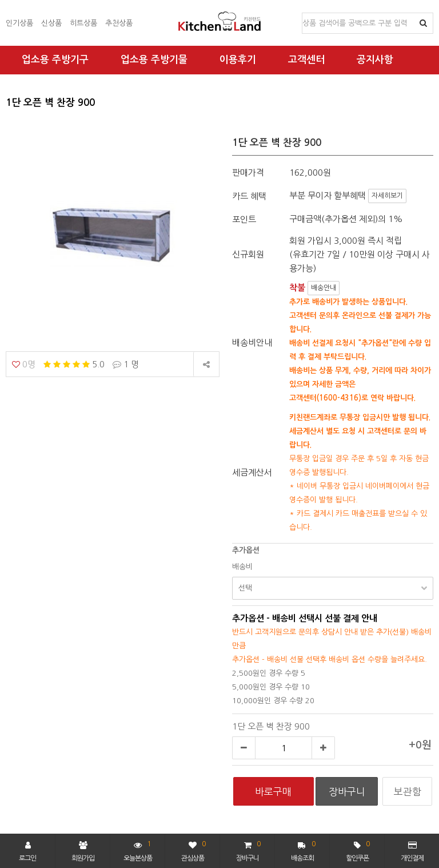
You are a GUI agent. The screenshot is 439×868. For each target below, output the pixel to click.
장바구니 (248, 850)
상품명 (303, 13)
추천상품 (119, 23)
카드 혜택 (249, 196)
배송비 (242, 567)
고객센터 (306, 60)
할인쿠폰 (358, 850)
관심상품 (193, 850)
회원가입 (83, 851)
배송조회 (303, 850)
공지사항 (375, 60)
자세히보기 (387, 196)
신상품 (51, 23)
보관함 (408, 792)
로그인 (27, 851)
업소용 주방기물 (154, 60)
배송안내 (324, 288)
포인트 (244, 219)
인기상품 (19, 23)
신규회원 (248, 254)
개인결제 (412, 851)
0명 (24, 364)
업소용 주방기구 (55, 60)
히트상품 (83, 23)
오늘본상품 (138, 850)
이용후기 (238, 60)
